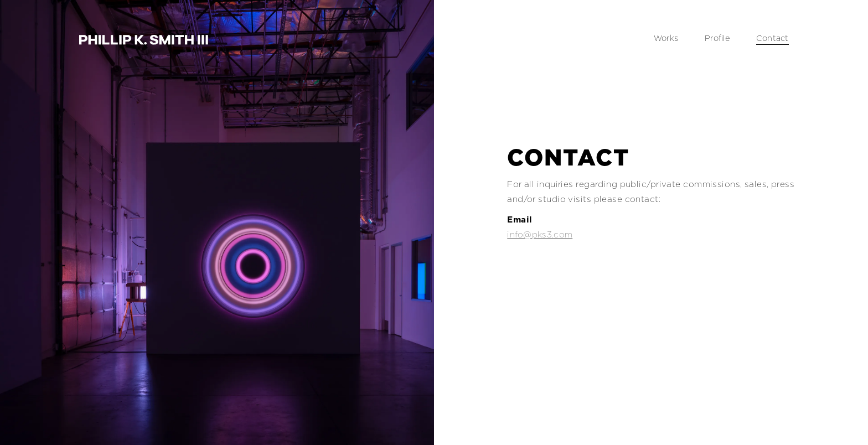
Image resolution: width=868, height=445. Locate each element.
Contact (773, 38)
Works (666, 38)
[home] (144, 39)
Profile (717, 38)
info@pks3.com (540, 234)
